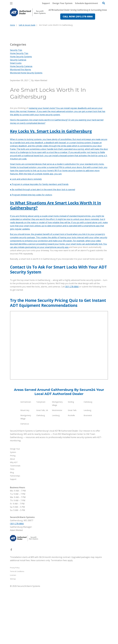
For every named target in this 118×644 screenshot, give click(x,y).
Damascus (25, 480)
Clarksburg (88, 458)
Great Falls (72, 467)
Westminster (57, 467)
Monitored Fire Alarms (20, 126)
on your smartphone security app (53, 303)
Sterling (71, 458)
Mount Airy (25, 467)
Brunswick (88, 472)
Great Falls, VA (42, 467)
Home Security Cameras (21, 123)
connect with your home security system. (41, 171)
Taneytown (41, 458)
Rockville (71, 472)
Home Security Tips (19, 110)
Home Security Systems (21, 113)
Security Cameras (18, 116)
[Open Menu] (11, 3)
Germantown (26, 458)
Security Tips (16, 106)
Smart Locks (16, 119)
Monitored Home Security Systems (26, 129)
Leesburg (87, 467)
